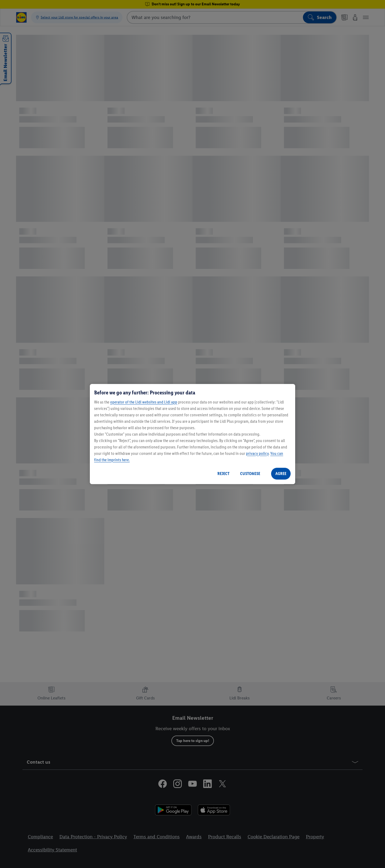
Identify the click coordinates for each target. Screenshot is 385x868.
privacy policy (257, 453)
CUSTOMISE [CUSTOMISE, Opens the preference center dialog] (250, 473)
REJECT (223, 473)
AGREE (281, 473)
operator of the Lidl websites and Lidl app (144, 402)
